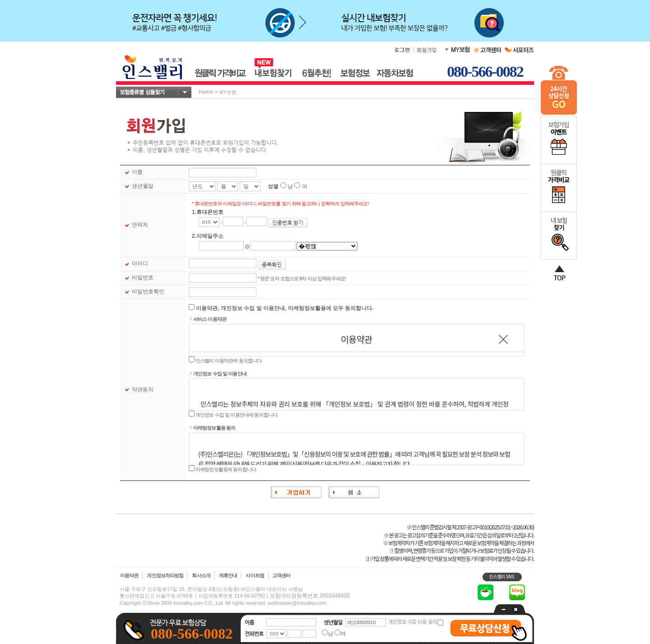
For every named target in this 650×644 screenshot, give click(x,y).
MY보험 (228, 92)
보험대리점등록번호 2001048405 (310, 596)
